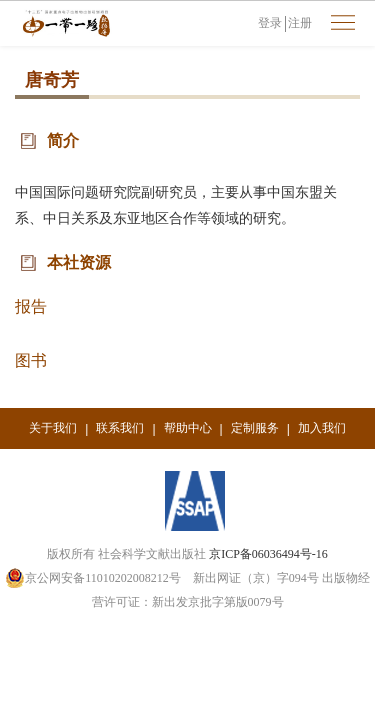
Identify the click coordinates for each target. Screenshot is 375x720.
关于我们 (53, 428)
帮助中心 (188, 428)
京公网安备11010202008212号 (93, 578)
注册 (300, 23)
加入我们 (322, 428)
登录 (270, 23)
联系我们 (120, 428)
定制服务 (255, 428)
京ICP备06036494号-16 (268, 554)
